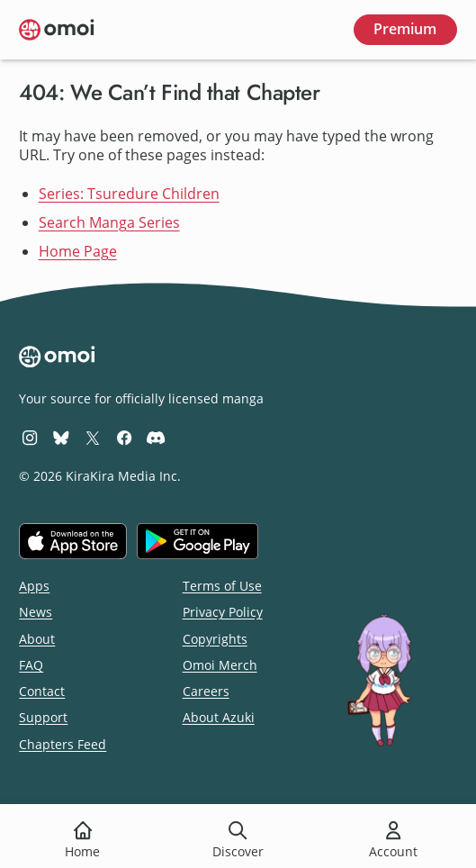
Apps (34, 586)
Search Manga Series (109, 222)
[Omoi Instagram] (30, 437)
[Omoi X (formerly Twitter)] (93, 437)
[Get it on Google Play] (198, 541)
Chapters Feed (63, 744)
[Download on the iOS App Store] (73, 541)
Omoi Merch (220, 665)
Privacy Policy (223, 612)
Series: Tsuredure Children (129, 194)
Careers (206, 691)
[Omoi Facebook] (124, 437)
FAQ (31, 665)
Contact (42, 691)
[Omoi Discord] (156, 437)
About (37, 639)
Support (43, 717)
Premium (405, 29)
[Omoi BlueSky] (61, 437)
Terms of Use (222, 586)
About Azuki (219, 717)
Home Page (78, 251)
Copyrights (215, 639)
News (36, 612)
